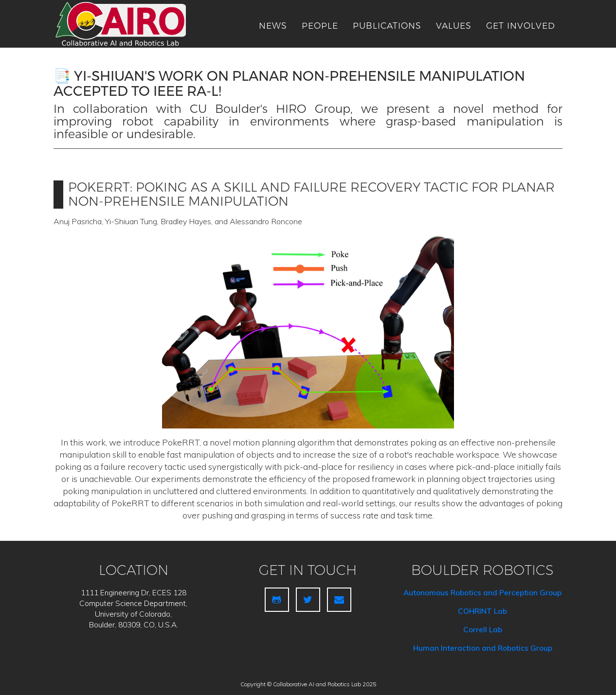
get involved (521, 26)
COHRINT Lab (482, 611)
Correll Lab (483, 630)
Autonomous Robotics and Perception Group (482, 593)
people (320, 26)
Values (454, 26)
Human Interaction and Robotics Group (483, 648)
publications (387, 26)
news (273, 26)
